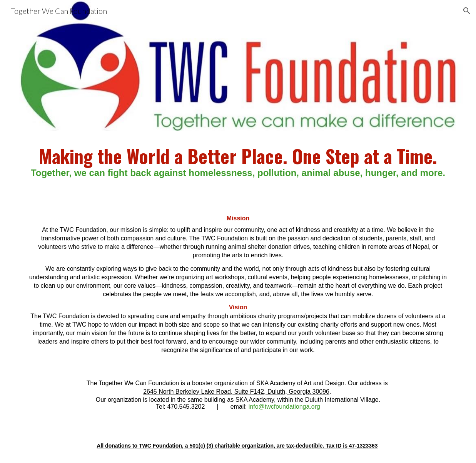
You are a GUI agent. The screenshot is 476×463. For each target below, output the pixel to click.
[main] (238, 164)
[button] (467, 11)
